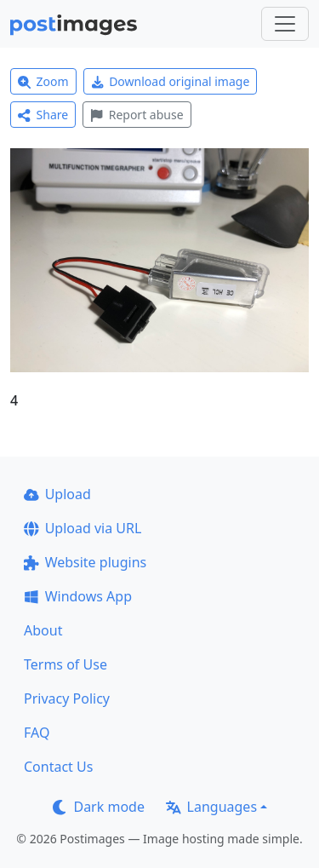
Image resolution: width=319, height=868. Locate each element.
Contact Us (58, 767)
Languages (211, 807)
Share (43, 115)
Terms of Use (66, 664)
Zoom (43, 81)
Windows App (78, 596)
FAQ (37, 733)
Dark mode (99, 807)
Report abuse (137, 115)
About (43, 630)
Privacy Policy (67, 698)
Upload (57, 494)
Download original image (171, 81)
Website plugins (85, 562)
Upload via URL (83, 528)
